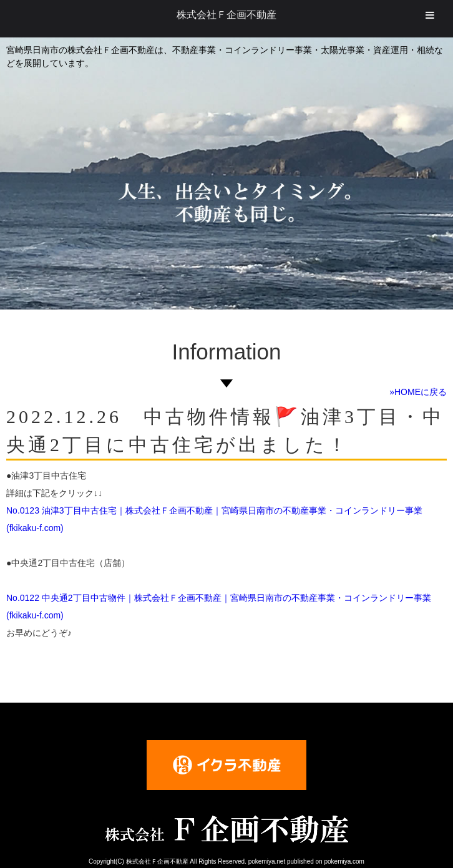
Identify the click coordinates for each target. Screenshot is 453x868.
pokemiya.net (267, 861)
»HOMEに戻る (418, 392)
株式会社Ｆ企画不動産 (226, 15)
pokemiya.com (344, 861)
